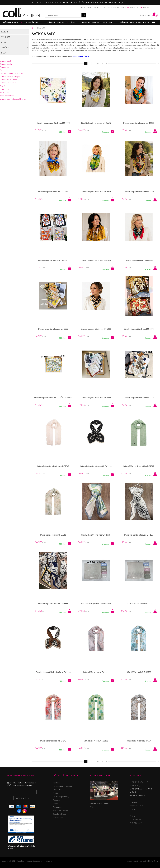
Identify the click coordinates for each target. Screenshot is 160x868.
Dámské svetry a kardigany (10, 77)
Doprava (56, 800)
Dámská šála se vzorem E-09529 (96, 672)
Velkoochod (58, 790)
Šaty (2, 70)
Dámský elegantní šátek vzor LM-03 (139, 260)
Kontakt (116, 7)
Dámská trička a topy (8, 83)
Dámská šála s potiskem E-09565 (53, 535)
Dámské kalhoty (6, 67)
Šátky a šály (4, 92)
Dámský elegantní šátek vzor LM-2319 (96, 260)
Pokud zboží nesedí (61, 810)
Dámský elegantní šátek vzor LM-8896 (53, 260)
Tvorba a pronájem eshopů (136, 861)
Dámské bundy (6, 61)
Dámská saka (5, 89)
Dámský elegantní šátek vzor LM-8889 (53, 329)
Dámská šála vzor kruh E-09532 (96, 741)
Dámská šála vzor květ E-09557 (139, 741)
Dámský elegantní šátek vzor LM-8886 (139, 398)
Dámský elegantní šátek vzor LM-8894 (139, 329)
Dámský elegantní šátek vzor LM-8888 (96, 398)
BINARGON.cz (152, 861)
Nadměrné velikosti (7, 96)
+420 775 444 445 (104, 7)
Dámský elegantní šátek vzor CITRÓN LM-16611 (53, 398)
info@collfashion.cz (137, 795)
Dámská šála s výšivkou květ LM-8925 (96, 604)
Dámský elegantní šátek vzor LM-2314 (53, 192)
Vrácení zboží (58, 817)
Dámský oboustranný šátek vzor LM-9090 (53, 123)
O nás (124, 7)
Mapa (92, 807)
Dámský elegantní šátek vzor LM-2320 (139, 192)
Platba (55, 804)
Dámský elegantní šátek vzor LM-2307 (96, 192)
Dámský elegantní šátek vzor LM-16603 (139, 123)
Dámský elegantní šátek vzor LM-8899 (53, 604)
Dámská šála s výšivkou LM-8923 (139, 604)
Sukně (2, 86)
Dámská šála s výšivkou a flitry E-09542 (139, 466)
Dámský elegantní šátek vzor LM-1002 (96, 329)
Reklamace (57, 807)
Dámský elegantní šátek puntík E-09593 (96, 466)
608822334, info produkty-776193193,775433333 (141, 787)
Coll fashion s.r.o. (21, 12)
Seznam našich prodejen (100, 803)
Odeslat (21, 798)
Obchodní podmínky (61, 797)
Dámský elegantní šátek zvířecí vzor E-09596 (53, 672)
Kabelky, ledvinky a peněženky (11, 73)
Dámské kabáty (6, 64)
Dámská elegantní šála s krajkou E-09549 (53, 466)
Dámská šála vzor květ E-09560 (139, 672)
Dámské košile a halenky (9, 80)
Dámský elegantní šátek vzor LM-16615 (96, 123)
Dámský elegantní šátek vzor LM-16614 (96, 535)
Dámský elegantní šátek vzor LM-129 (139, 535)
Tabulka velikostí (60, 814)
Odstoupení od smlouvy (62, 786)
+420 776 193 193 (88, 7)
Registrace (134, 7)
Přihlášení (147, 7)
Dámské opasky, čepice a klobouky (13, 99)
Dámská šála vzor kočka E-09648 (53, 741)
